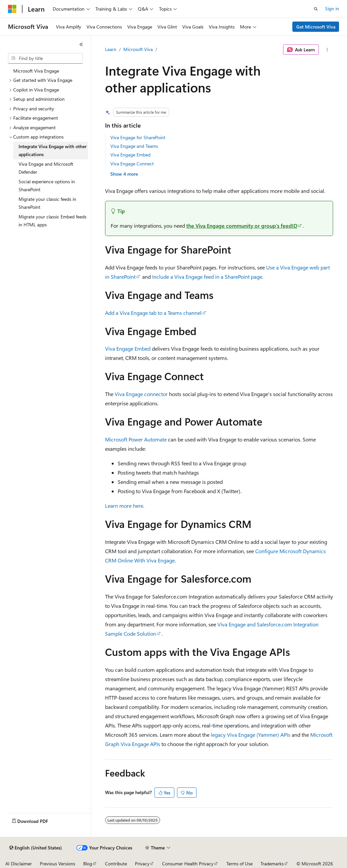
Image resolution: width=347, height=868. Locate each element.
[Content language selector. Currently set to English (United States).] (36, 848)
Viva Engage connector (141, 394)
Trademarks (272, 864)
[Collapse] (81, 44)
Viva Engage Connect (132, 164)
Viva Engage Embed (130, 155)
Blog (88, 864)
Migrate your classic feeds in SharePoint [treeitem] (47, 203)
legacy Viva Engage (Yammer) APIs (251, 735)
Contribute (116, 864)
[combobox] (45, 58)
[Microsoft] (12, 9)
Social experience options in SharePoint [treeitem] (47, 186)
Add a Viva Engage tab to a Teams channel (153, 313)
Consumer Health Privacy (188, 864)
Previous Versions (58, 864)
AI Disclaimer (19, 864)
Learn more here (124, 506)
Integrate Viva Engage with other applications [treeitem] (53, 150)
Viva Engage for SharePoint (138, 137)
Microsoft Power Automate (136, 439)
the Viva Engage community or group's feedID (242, 226)
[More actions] (327, 50)
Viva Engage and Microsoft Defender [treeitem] (46, 168)
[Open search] (316, 9)
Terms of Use (239, 864)
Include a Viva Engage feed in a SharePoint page (207, 277)
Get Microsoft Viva (316, 27)
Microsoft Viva (138, 49)
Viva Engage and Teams (134, 146)
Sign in (332, 8)
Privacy (142, 864)
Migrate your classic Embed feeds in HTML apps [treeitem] (53, 221)
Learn (111, 49)
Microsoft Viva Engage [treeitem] (36, 71)
